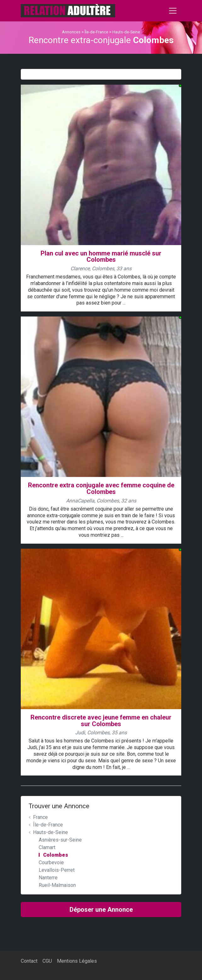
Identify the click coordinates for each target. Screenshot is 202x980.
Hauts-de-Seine (126, 32)
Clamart (47, 847)
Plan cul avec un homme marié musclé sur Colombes (101, 257)
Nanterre (48, 878)
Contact (29, 961)
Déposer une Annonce (101, 910)
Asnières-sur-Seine (60, 840)
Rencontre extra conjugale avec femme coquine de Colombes (101, 488)
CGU (47, 961)
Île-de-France (96, 32)
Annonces (71, 32)
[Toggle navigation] (173, 11)
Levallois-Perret (57, 870)
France (40, 817)
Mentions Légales (77, 961)
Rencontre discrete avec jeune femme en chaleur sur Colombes (101, 721)
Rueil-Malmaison (57, 885)
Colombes (56, 855)
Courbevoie (51, 862)
